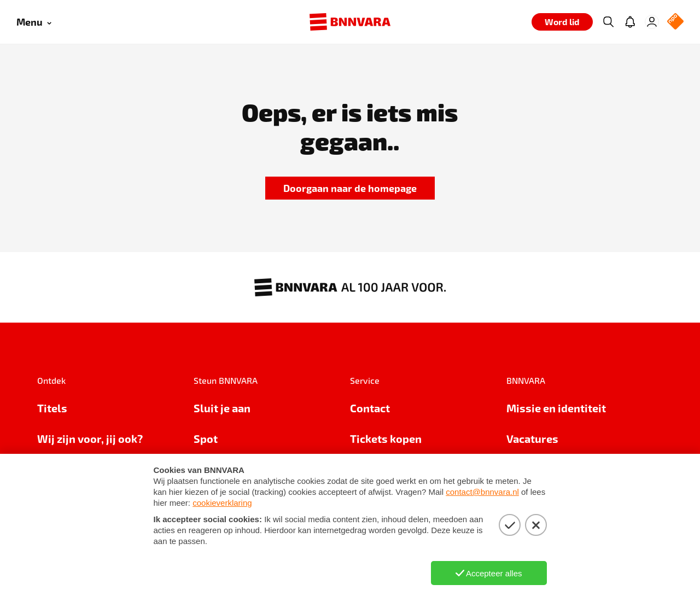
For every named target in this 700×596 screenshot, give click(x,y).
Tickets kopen (386, 439)
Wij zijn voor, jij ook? (90, 439)
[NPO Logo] (675, 22)
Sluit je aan (222, 408)
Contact (370, 408)
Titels (52, 408)
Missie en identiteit (556, 408)
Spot (206, 439)
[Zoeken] (608, 22)
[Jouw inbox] (630, 22)
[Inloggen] (652, 22)
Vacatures (532, 439)
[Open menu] (34, 22)
